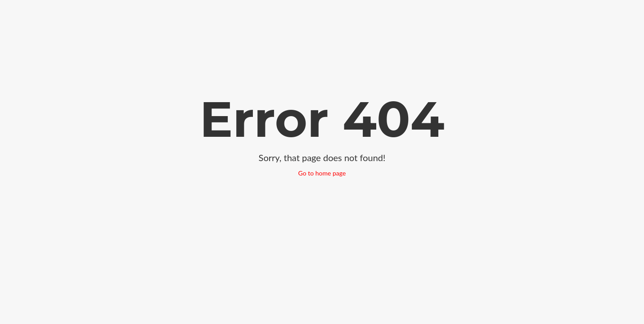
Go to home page (322, 173)
